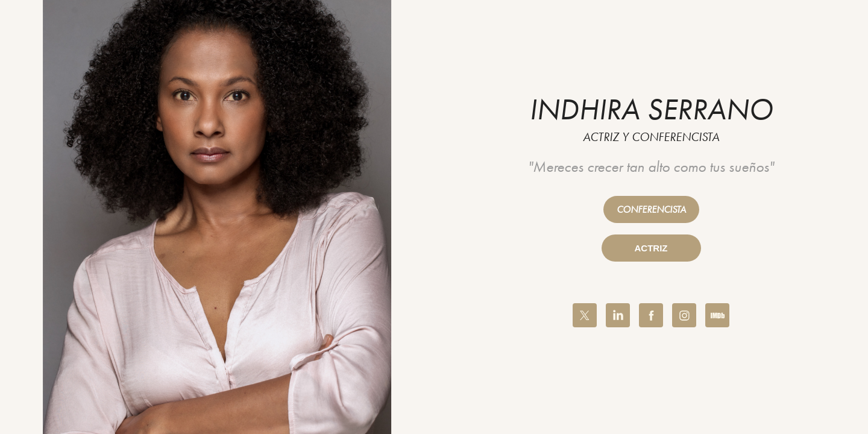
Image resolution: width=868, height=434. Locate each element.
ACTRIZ (651, 248)
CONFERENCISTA (651, 209)
